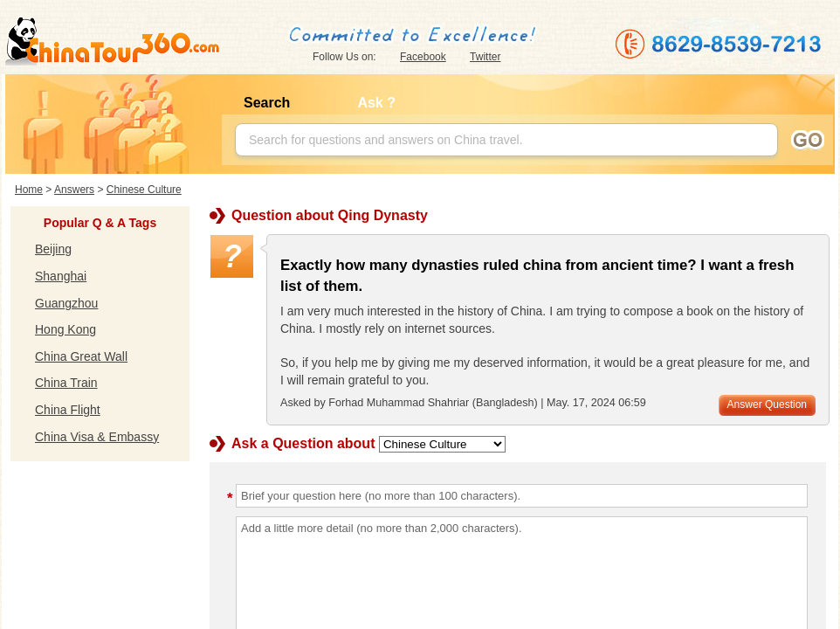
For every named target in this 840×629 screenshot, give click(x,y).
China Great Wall (81, 356)
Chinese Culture (144, 190)
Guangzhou (66, 303)
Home (29, 190)
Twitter (485, 57)
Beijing (53, 249)
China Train (66, 383)
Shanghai (61, 276)
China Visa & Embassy (97, 437)
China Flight (68, 410)
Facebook (423, 57)
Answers (74, 190)
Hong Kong (65, 329)
